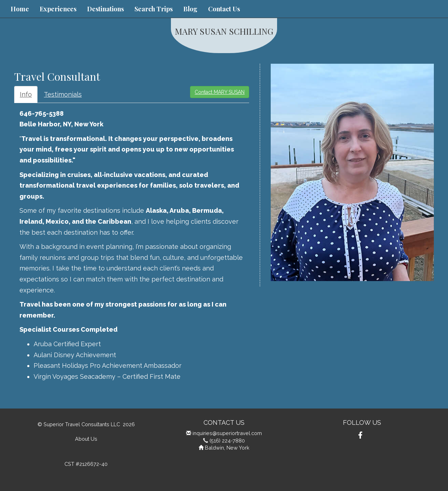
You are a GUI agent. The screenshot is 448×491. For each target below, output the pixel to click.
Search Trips (154, 9)
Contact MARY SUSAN (220, 92)
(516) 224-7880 (227, 441)
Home (20, 9)
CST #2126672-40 (86, 464)
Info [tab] (26, 94)
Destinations (105, 9)
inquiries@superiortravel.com (227, 433)
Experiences (58, 9)
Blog (190, 9)
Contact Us (224, 9)
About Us (86, 439)
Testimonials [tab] (63, 94)
